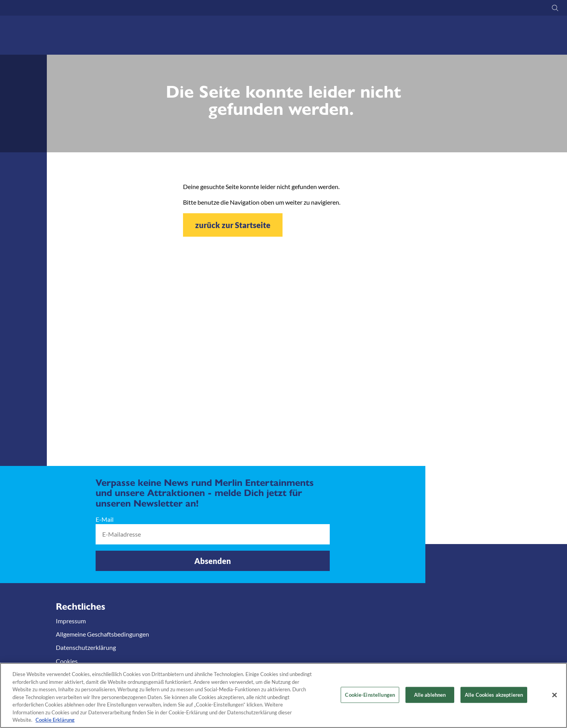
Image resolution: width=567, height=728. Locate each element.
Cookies (67, 661)
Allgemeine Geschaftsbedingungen (102, 634)
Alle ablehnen (430, 694)
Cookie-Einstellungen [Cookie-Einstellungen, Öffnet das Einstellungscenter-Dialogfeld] (370, 694)
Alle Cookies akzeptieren (494, 694)
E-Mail (105, 519)
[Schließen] (555, 695)
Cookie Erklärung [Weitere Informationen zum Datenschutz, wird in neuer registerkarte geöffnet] (55, 720)
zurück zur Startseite (233, 225)
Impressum (71, 621)
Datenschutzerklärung (86, 647)
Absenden (213, 561)
